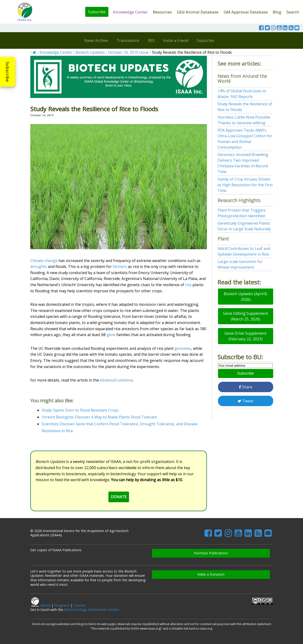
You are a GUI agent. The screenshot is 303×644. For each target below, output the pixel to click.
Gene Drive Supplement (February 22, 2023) (245, 336)
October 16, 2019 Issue (128, 52)
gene (111, 335)
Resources (162, 12)
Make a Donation (211, 574)
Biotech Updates (90, 52)
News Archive (96, 40)
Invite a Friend (176, 40)
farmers (120, 266)
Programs (62, 605)
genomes (183, 348)
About (46, 605)
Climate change (44, 261)
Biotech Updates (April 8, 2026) (246, 297)
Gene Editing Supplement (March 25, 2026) (245, 316)
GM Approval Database (246, 12)
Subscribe (97, 12)
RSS (151, 40)
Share (246, 387)
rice (188, 285)
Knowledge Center (130, 12)
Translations (128, 40)
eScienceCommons (116, 380)
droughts (39, 266)
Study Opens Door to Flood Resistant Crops (80, 410)
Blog (277, 12)
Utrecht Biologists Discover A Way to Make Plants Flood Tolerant (99, 417)
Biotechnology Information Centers (92, 610)
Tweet (245, 401)
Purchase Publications (211, 553)
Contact (80, 605)
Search (293, 12)
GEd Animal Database (198, 12)
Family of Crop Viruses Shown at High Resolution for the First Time (245, 185)
